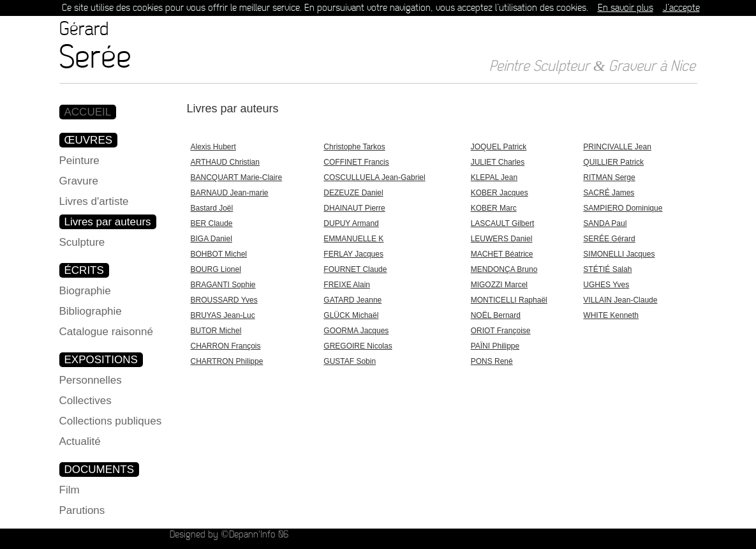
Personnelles (91, 380)
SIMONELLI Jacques (619, 254)
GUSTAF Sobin (350, 361)
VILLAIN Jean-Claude (620, 300)
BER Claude (212, 223)
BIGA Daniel (211, 239)
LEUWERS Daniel (502, 239)
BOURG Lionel (216, 269)
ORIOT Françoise (501, 331)
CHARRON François (226, 346)
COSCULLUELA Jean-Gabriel (374, 177)
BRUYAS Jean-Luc (223, 315)
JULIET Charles (498, 162)
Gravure (79, 181)
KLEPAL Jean (494, 177)
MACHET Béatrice (502, 254)
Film (70, 490)
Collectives (85, 401)
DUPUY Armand (351, 223)
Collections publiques (111, 421)
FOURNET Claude (355, 269)
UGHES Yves (606, 285)
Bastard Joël (212, 208)
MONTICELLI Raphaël (509, 300)
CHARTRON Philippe (227, 361)
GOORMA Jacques (356, 331)
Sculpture (82, 242)
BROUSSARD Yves (224, 300)
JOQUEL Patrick (499, 147)
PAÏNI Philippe (495, 346)
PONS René (492, 361)
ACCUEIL (88, 112)
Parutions (82, 510)
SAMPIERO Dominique (623, 208)
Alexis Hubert (213, 147)
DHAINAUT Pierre (354, 208)
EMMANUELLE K (353, 239)
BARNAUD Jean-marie (230, 193)
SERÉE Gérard (609, 239)
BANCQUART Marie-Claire (237, 177)
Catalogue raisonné (106, 332)
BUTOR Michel (216, 331)
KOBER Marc (494, 208)
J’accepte (681, 8)
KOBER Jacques (500, 193)
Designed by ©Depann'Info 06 (229, 535)
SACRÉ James (609, 193)
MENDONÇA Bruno (504, 269)
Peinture (79, 161)
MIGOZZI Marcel (499, 285)
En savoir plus (626, 8)
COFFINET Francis (356, 162)
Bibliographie (91, 311)
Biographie (85, 291)
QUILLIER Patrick (613, 162)
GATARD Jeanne (352, 300)
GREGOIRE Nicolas (358, 346)
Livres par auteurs (108, 222)
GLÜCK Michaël (351, 315)
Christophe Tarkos (354, 147)
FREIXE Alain (347, 285)
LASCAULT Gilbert (503, 223)
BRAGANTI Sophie (223, 285)
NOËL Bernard (496, 315)
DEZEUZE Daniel (353, 193)
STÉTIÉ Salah (607, 269)
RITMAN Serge (609, 177)
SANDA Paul (605, 223)
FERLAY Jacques (353, 254)
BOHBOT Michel (219, 254)
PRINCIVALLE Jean (617, 147)
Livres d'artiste (94, 201)
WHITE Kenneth (611, 315)
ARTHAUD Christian (225, 162)
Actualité (80, 441)
